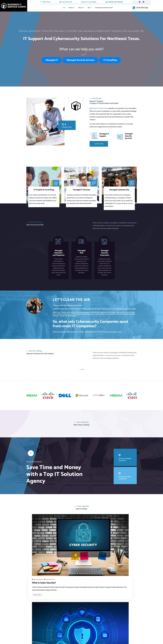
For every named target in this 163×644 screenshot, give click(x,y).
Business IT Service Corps (99, 108)
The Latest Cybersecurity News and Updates (118, 544)
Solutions (70, 8)
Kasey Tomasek (114, 538)
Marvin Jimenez (38, 538)
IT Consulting (110, 60)
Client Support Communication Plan (105, 8)
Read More (37, 568)
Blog (89, 8)
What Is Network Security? (78, 543)
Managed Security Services (81, 60)
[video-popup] (31, 451)
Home (61, 8)
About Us (80, 8)
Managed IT (52, 60)
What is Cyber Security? (39, 543)
